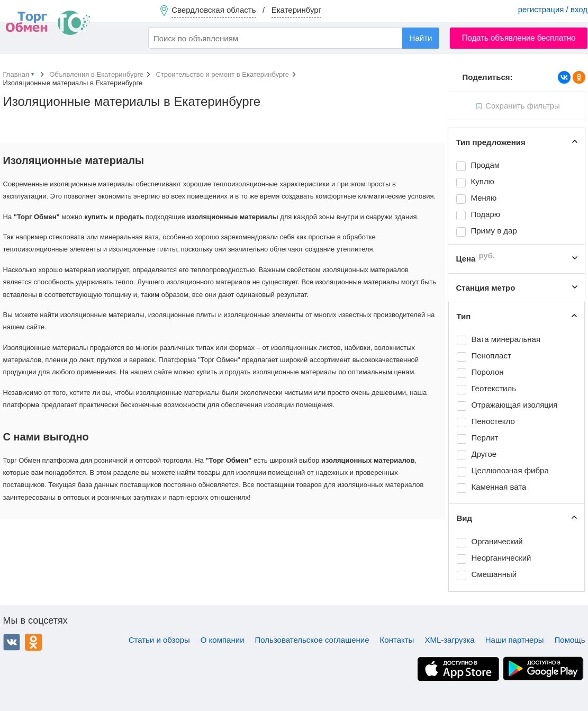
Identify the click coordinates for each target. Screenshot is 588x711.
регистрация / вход (553, 9)
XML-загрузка (449, 640)
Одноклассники (33, 642)
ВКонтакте (12, 642)
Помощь (570, 640)
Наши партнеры (515, 640)
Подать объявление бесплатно (519, 38)
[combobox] (294, 38)
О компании (223, 640)
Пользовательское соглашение (312, 640)
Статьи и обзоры (159, 640)
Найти (421, 38)
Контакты (397, 640)
